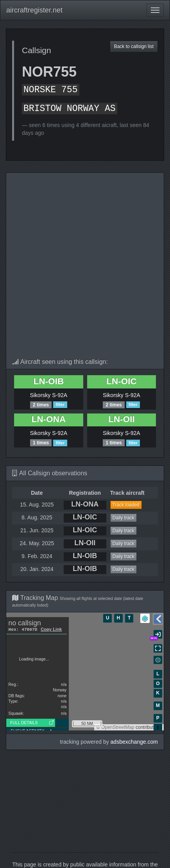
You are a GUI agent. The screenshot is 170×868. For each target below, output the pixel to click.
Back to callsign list (134, 47)
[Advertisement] (85, 269)
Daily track (123, 518)
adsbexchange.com (134, 742)
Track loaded (126, 505)
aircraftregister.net (34, 10)
